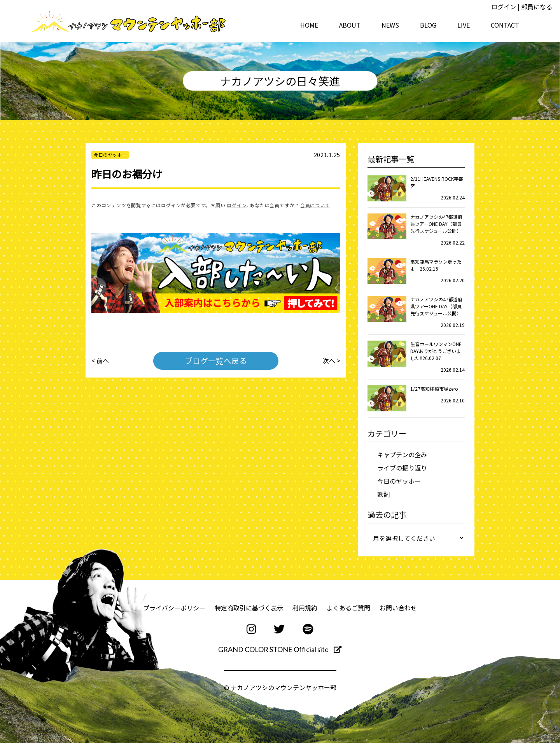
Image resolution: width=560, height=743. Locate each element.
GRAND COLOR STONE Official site (280, 649)
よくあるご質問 (348, 608)
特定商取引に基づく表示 (249, 608)
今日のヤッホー (399, 481)
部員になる (537, 7)
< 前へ (100, 361)
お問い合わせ (398, 608)
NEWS (390, 25)
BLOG (428, 25)
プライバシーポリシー (174, 608)
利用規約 (305, 608)
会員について (315, 205)
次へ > (332, 361)
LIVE (464, 25)
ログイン (504, 7)
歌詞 (383, 494)
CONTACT (505, 25)
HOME (309, 25)
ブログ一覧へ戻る (216, 361)
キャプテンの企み (402, 455)
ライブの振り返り (402, 468)
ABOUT (350, 25)
